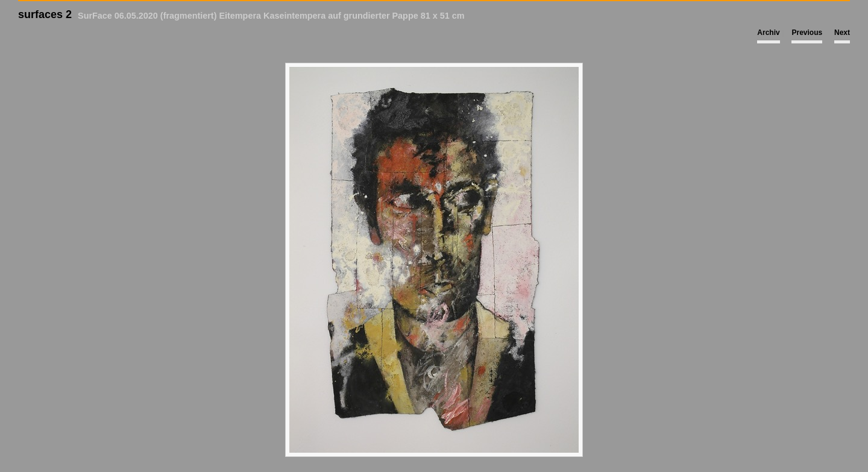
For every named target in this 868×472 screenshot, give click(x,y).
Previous (807, 33)
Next (842, 33)
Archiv (768, 33)
